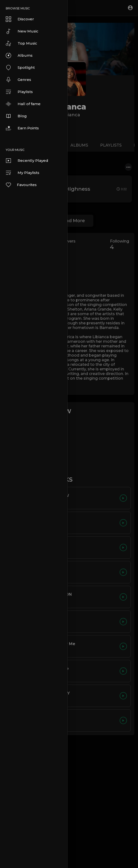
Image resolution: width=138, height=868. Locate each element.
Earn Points (22, 128)
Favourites (21, 185)
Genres (18, 80)
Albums (19, 55)
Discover (20, 19)
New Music (22, 31)
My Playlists (23, 173)
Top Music (21, 43)
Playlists (19, 92)
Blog (16, 116)
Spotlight (20, 68)
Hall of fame (23, 104)
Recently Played (27, 161)
